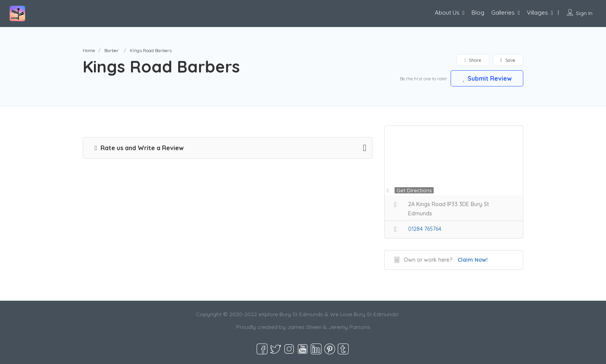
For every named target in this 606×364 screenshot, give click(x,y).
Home (89, 50)
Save (508, 60)
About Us (447, 13)
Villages (537, 13)
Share (472, 60)
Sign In (584, 13)
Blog (478, 13)
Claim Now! (473, 260)
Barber (111, 50)
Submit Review (487, 78)
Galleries (503, 13)
